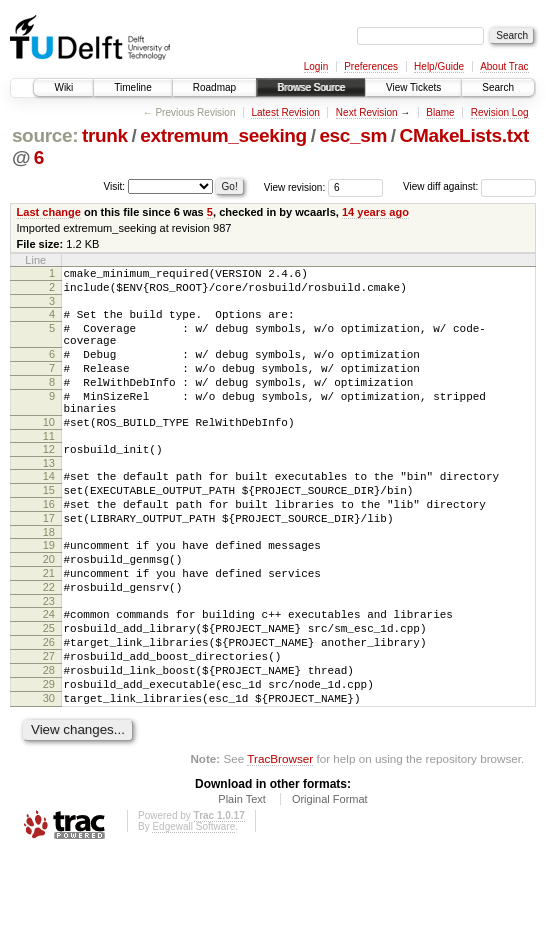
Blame (440, 112)
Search (498, 87)
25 (49, 691)
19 (49, 593)
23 (49, 661)
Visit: (115, 185)
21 (49, 627)
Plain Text (242, 880)
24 (49, 674)
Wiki (63, 87)
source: (45, 135)
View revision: (295, 186)
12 (49, 482)
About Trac (504, 66)
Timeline (132, 87)
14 (49, 512)
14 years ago (375, 212)
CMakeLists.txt (464, 135)
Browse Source (311, 87)
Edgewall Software (193, 907)
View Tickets (413, 87)
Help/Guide (439, 66)
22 (49, 644)
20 (49, 610)
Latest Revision (285, 112)
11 (49, 469)
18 (49, 580)
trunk (105, 135)
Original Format (330, 880)
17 (49, 563)
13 (49, 499)
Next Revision (367, 112)
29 (49, 759)
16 (49, 546)
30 (49, 776)
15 (49, 529)
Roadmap (214, 87)
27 (49, 725)
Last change (49, 212)
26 (49, 708)
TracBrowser (280, 839)
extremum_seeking (223, 135)
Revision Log (500, 112)
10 (49, 452)
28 (49, 742)
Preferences (371, 66)
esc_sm (353, 135)
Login (316, 66)
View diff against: (469, 186)
